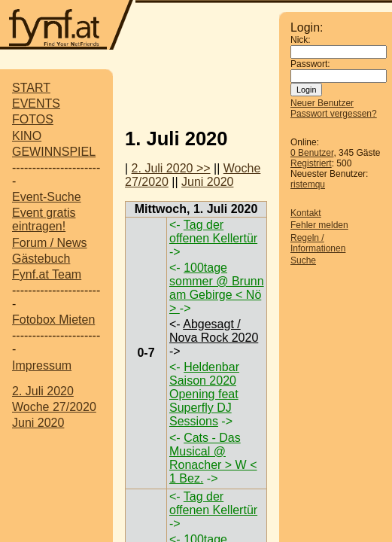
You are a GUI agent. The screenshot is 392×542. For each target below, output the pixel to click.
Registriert (311, 163)
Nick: (301, 40)
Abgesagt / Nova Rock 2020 (214, 331)
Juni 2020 (38, 423)
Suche (303, 260)
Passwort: (310, 64)
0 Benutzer (312, 153)
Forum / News (50, 243)
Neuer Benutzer (322, 103)
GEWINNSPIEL (54, 152)
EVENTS (36, 104)
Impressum (42, 365)
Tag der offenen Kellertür (213, 231)
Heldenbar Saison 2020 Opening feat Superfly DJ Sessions (204, 394)
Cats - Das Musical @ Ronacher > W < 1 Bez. (213, 458)
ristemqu (308, 184)
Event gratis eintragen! (44, 219)
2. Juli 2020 (43, 391)
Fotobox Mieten (53, 320)
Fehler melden (319, 225)
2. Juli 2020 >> (171, 168)
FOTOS (33, 119)
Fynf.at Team (47, 274)
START (31, 88)
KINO (27, 136)
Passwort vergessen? (334, 114)
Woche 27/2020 (54, 407)
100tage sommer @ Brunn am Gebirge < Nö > (217, 288)
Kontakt (306, 213)
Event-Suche (47, 197)
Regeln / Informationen (318, 243)
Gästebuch (41, 259)
